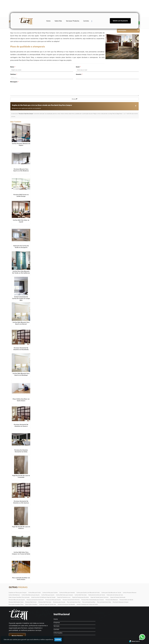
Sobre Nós (58, 21)
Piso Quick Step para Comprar (121, 602)
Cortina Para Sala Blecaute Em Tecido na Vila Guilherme (21, 272)
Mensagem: (14, 82)
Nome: (13, 67)
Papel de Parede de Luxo (64, 597)
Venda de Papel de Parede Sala (48, 604)
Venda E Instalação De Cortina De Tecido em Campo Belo (21, 298)
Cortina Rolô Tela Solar (81, 595)
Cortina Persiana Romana (130, 593)
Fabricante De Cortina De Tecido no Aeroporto (21, 247)
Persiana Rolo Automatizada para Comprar (93, 600)
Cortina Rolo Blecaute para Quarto (31, 595)
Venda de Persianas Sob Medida (66, 604)
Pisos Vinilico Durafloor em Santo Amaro (21, 400)
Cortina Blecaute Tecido (34, 593)
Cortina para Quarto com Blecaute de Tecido (88, 593)
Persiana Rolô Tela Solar (45, 602)
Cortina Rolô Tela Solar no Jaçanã (21, 221)
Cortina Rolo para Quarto (48, 595)
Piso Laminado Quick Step (104, 602)
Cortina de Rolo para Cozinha (50, 593)
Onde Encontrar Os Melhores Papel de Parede (43, 597)
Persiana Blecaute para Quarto (17, 600)
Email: (78, 67)
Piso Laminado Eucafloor (89, 602)
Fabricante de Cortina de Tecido (97, 595)
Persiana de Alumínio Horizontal (35, 600)
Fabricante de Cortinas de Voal (115, 595)
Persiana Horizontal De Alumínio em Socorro (21, 425)
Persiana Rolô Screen (31, 602)
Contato (86, 21)
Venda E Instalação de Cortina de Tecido (87, 604)
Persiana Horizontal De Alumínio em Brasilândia (21, 349)
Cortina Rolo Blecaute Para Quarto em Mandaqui (21, 374)
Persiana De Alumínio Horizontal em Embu (21, 451)
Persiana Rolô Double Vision (16, 602)
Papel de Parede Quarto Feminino (99, 597)
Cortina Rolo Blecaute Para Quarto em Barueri (21, 323)
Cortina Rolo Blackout (14, 595)
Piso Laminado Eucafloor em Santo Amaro (21, 579)
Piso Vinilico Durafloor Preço (16, 604)
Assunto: (79, 74)
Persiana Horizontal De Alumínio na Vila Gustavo (21, 502)
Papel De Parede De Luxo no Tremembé (21, 476)
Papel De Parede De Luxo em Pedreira (21, 528)
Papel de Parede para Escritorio (80, 597)
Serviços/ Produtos (73, 21)
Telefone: (14, 74)
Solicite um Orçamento (120, 21)
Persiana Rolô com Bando (126, 600)
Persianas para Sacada (59, 602)
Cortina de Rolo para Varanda (67, 593)
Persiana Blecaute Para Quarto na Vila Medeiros (21, 170)
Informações (58, 633)
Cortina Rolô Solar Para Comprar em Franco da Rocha (21, 553)
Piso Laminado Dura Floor (74, 602)
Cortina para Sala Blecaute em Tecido (111, 593)
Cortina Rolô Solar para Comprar (64, 595)
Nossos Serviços (17, 636)
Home (48, 21)
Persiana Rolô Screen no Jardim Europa (21, 195)
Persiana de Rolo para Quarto (53, 600)
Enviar (75, 99)
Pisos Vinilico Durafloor (31, 604)
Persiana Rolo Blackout (112, 600)
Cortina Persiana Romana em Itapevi (21, 144)
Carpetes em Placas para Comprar (18, 593)
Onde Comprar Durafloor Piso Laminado (19, 597)
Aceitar (58, 640)
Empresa (57, 623)
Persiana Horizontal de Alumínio (71, 600)
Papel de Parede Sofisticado (118, 597)
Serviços (56, 626)
